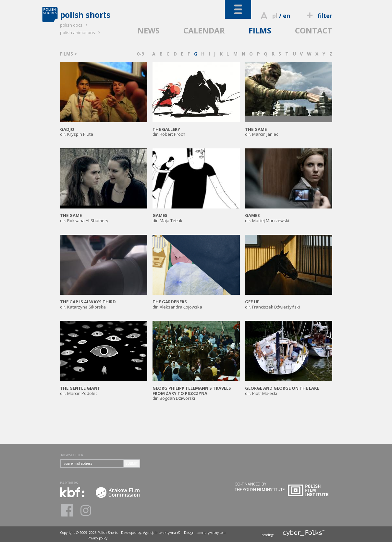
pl (275, 16)
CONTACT (314, 30)
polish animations (81, 32)
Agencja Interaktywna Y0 (162, 533)
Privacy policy (98, 538)
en (287, 16)
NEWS (148, 30)
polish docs (75, 25)
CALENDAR (204, 30)
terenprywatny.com (211, 533)
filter (318, 16)
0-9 (141, 54)
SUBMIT (132, 464)
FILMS (260, 30)
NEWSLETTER (72, 455)
